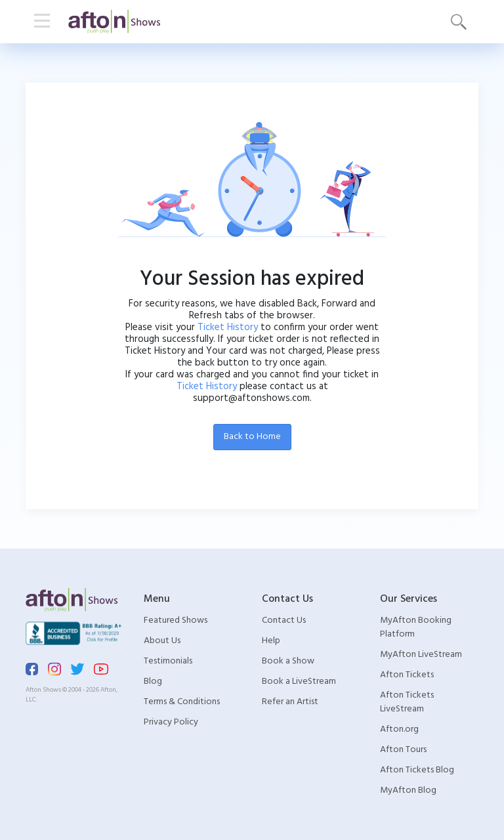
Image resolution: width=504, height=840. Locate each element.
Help (271, 641)
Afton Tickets (407, 675)
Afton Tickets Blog (417, 770)
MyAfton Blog (408, 790)
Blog (153, 682)
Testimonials (168, 661)
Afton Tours (403, 750)
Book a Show (288, 661)
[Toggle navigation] (42, 22)
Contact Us (284, 620)
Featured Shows (176, 620)
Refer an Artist (290, 702)
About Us (162, 641)
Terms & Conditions (182, 702)
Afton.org (399, 729)
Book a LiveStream (299, 682)
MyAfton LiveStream (421, 655)
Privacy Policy (171, 722)
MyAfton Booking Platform (416, 627)
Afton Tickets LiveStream (407, 702)
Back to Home (252, 437)
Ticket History (228, 327)
